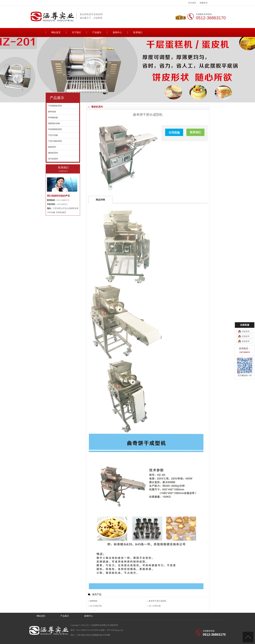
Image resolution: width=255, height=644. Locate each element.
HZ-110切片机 (155, 606)
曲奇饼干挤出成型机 (157, 601)
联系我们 (138, 32)
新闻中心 (117, 32)
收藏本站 (204, 3)
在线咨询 (246, 331)
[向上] (248, 637)
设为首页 (192, 3)
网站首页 (56, 32)
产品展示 (97, 32)
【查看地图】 (61, 212)
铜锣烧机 (94, 601)
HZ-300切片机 (96, 606)
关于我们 (76, 32)
